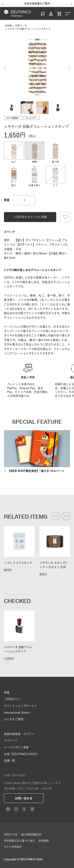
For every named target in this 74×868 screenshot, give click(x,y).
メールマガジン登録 (16, 747)
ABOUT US (11, 834)
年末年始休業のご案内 (37, 3)
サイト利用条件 (13, 847)
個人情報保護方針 (31, 834)
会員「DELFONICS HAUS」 (21, 754)
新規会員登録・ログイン (19, 734)
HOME (8, 25)
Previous (5, 67)
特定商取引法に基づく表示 (19, 841)
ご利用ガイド (12, 699)
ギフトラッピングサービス (20, 706)
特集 (7, 693)
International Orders (17, 713)
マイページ (11, 740)
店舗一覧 (9, 761)
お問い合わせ (24, 798)
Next (69, 67)
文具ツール (21, 25)
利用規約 (44, 841)
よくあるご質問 (14, 719)
